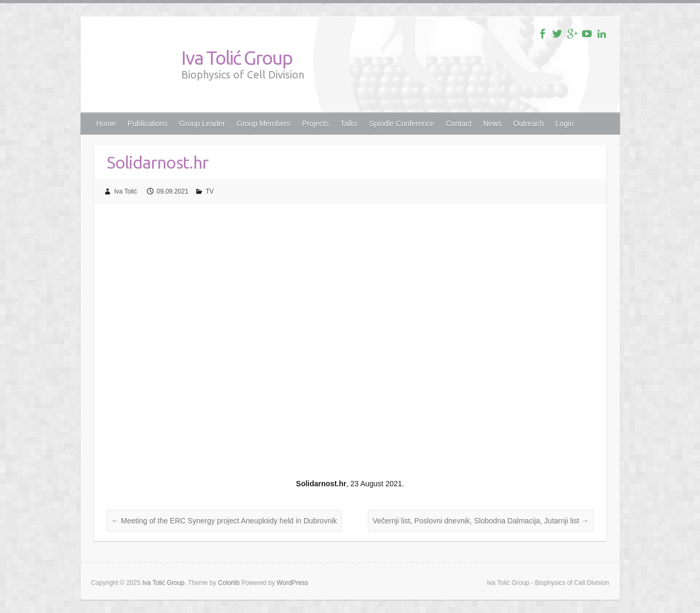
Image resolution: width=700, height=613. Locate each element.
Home (106, 124)
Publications (148, 124)
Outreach (529, 124)
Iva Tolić (125, 191)
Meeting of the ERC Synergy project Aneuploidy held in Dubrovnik (224, 521)
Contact (458, 124)
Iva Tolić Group (237, 58)
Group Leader (202, 124)
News (493, 124)
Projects (316, 124)
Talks (349, 124)
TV (210, 191)
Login (564, 124)
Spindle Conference (401, 124)
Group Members (264, 124)
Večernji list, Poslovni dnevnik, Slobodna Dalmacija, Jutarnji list (481, 521)
